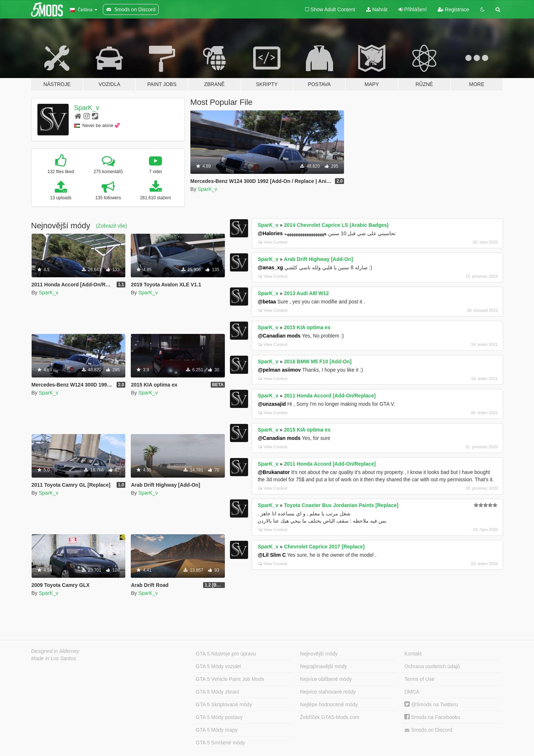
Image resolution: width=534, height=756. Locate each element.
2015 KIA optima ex (307, 327)
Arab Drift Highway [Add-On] (318, 259)
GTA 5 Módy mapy (217, 730)
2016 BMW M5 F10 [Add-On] (318, 361)
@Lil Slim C (272, 555)
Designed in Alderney (55, 651)
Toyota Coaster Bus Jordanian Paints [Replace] (341, 505)
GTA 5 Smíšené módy (221, 743)
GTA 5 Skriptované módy (224, 704)
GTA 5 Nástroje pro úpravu (226, 654)
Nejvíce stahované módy (328, 692)
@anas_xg (270, 267)
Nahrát (377, 9)
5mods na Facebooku (432, 717)
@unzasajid (272, 404)
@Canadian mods (279, 336)
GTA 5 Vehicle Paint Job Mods (230, 679)
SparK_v (87, 108)
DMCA (412, 692)
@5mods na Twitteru (431, 704)
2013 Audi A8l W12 (306, 293)
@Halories (270, 233)
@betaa (267, 302)
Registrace (454, 9)
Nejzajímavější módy (323, 666)
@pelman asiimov (279, 370)
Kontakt (413, 654)
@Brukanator (274, 472)
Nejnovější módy (319, 654)
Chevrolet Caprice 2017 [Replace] (324, 547)
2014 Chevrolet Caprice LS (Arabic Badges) (336, 225)
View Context (273, 242)
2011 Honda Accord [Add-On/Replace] (330, 396)
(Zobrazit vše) (112, 226)
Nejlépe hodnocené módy (329, 704)
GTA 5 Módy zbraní (218, 692)
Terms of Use (419, 679)
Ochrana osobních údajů (432, 666)
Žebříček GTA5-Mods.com (330, 717)
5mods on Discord (428, 730)
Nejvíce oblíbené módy (326, 679)
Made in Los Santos (54, 658)
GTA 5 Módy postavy (219, 717)
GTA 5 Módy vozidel (218, 666)
